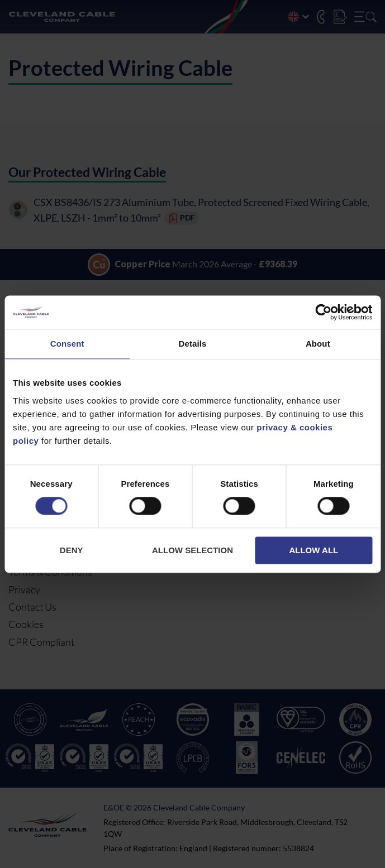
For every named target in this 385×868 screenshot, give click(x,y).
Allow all (313, 550)
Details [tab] (193, 344)
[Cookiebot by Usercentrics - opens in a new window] (323, 312)
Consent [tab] (67, 344)
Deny (72, 550)
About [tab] (318, 344)
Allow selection (193, 550)
